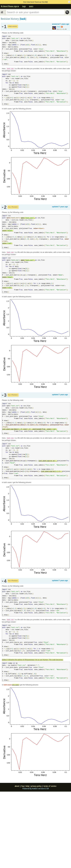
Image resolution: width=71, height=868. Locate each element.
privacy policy (36, 786)
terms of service (50, 786)
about (17, 786)
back (23, 19)
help (27, 786)
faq (23, 786)
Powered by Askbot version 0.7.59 (36, 789)
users (31, 6)
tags (24, 6)
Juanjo (59, 27)
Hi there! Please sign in (10, 6)
